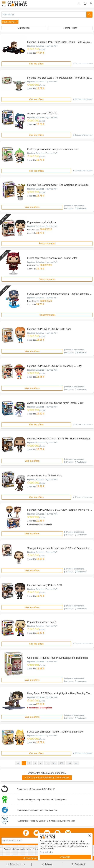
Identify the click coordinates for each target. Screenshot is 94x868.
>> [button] (76, 763)
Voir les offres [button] (36, 64)
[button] (10, 22)
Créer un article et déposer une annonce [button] (47, 778)
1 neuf (30, 53)
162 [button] (61, 763)
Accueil (8, 849)
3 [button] (35, 763)
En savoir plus (46, 852)
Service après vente (22, 849)
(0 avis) (42, 50)
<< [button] (18, 763)
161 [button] (54, 763)
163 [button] (69, 763)
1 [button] (24, 763)
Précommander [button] (47, 243)
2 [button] (30, 763)
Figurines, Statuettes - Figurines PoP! (42, 46)
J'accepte (65, 857)
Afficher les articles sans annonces (47, 773)
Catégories (24, 28)
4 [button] (41, 763)
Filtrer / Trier (70, 28)
